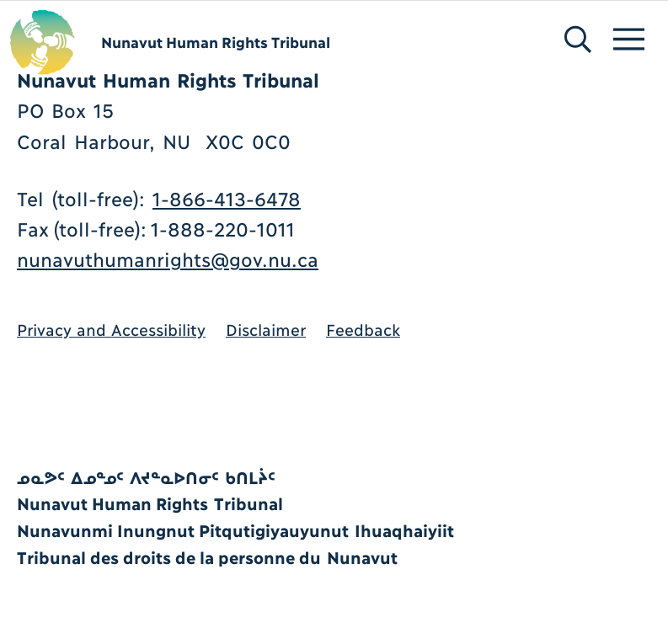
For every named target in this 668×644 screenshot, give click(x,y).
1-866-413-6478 (227, 197)
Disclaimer (266, 329)
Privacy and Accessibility (111, 329)
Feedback (363, 329)
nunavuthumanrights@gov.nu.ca (168, 258)
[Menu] (611, 15)
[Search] (563, 15)
